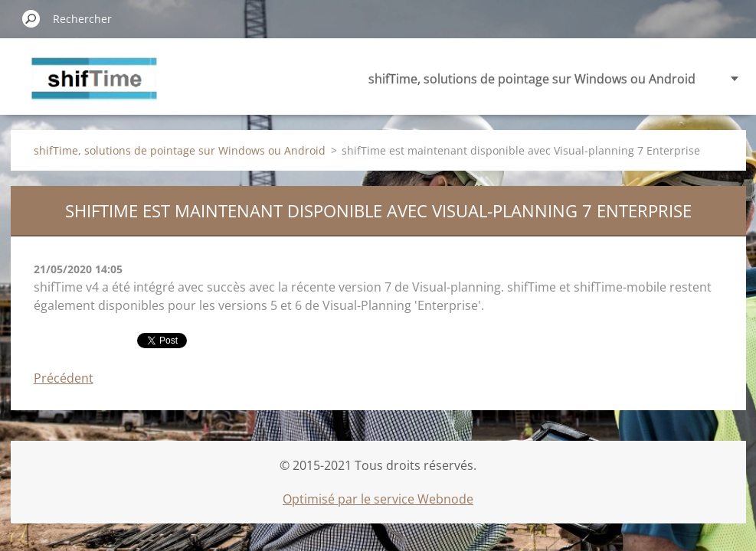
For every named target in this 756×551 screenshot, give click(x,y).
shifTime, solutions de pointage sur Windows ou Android (532, 79)
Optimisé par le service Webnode (378, 499)
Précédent (64, 378)
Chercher (31, 18)
